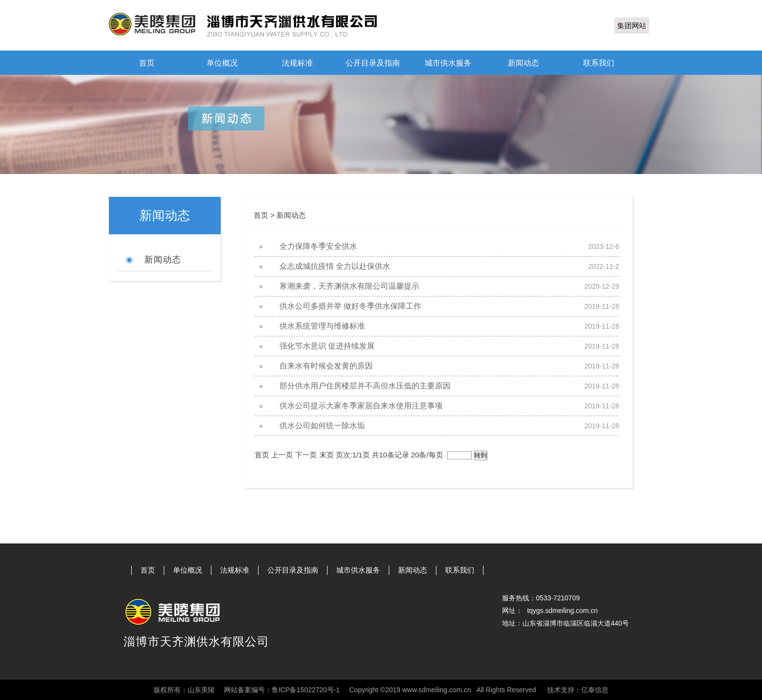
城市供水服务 (448, 63)
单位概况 (222, 63)
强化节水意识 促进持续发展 (327, 346)
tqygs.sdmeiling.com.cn (563, 611)
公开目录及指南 (373, 63)
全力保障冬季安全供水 (318, 246)
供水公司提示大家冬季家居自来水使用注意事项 (361, 406)
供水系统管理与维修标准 (322, 326)
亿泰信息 (595, 690)
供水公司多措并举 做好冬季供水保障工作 (350, 306)
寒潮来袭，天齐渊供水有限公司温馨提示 (349, 286)
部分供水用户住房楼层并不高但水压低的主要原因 (365, 386)
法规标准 (297, 63)
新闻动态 (523, 63)
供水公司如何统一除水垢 (322, 426)
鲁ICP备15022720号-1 (306, 690)
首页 (147, 63)
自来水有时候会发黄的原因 (326, 366)
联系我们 (599, 63)
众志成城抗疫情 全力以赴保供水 (335, 266)
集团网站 (632, 26)
